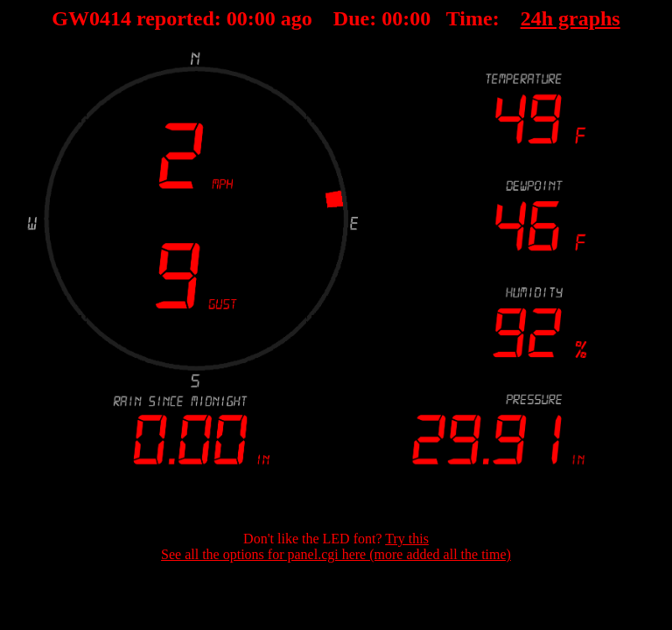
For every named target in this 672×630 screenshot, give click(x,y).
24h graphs (570, 18)
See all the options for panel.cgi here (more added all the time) (336, 554)
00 (237, 18)
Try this (407, 539)
